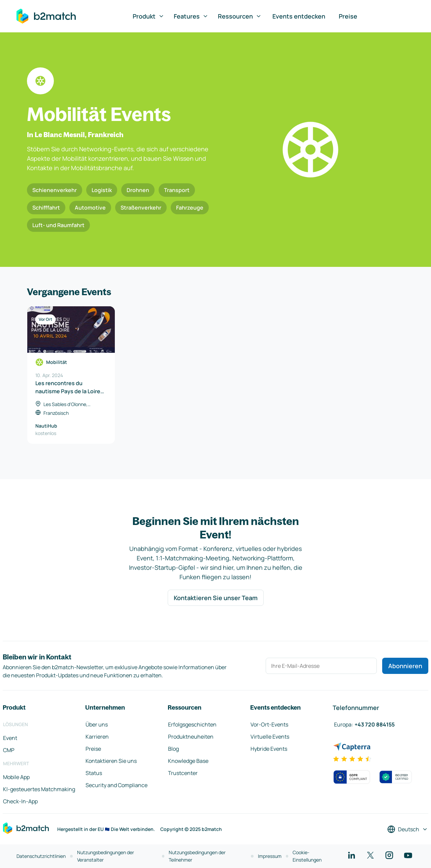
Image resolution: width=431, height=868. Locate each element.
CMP (9, 750)
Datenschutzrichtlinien (41, 856)
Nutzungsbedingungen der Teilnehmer (197, 856)
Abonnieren (405, 666)
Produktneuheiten (191, 737)
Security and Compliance (117, 785)
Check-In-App (20, 801)
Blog (173, 749)
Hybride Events (269, 749)
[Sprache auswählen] (408, 829)
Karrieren (97, 737)
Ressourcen (240, 16)
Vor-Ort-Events (269, 724)
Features (191, 16)
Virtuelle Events (270, 737)
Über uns (97, 724)
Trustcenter (183, 773)
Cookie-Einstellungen (307, 856)
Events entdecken (299, 16)
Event (10, 738)
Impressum (270, 856)
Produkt (148, 16)
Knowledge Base (188, 761)
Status (94, 773)
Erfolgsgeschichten (192, 724)
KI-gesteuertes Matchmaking (39, 789)
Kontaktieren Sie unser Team (216, 598)
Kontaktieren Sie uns (111, 761)
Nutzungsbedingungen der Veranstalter (106, 856)
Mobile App (16, 777)
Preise (348, 16)
